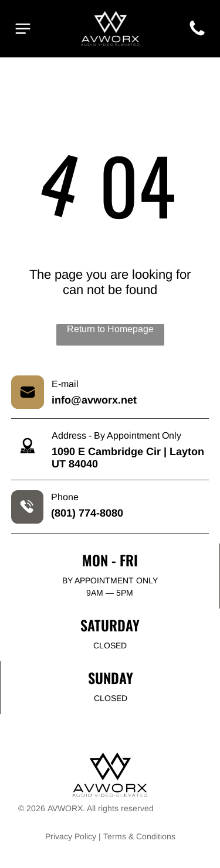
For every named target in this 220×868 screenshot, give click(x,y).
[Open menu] (23, 29)
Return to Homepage (110, 329)
